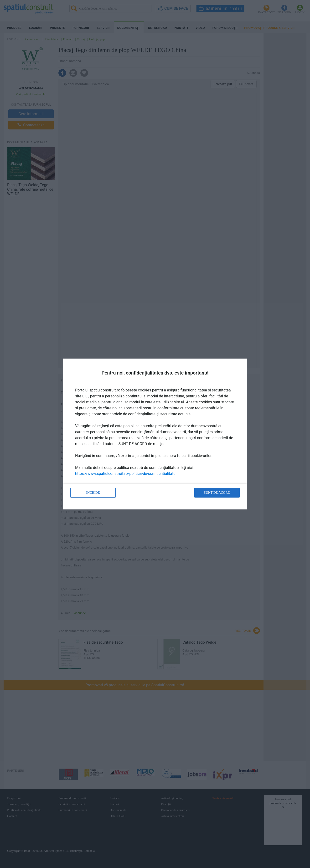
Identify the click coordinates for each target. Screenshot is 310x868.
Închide (93, 493)
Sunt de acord (217, 493)
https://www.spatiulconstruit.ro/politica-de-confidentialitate (125, 474)
